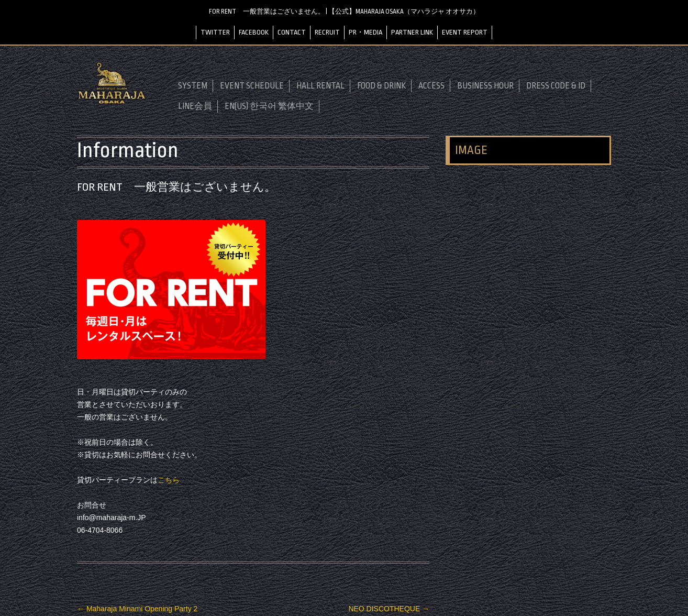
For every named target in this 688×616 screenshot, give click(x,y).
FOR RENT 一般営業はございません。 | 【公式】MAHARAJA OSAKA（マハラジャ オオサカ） (344, 12)
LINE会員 (195, 106)
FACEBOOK (254, 32)
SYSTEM (193, 86)
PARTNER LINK (412, 32)
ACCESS (431, 86)
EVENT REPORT (465, 32)
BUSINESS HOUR (485, 86)
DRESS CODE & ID (556, 86)
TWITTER (215, 32)
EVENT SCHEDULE (252, 86)
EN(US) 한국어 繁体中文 (269, 106)
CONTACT (292, 32)
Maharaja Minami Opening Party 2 (137, 609)
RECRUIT (327, 32)
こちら (169, 480)
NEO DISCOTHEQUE (389, 609)
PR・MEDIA (365, 32)
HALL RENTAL (320, 86)
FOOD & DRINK (381, 86)
